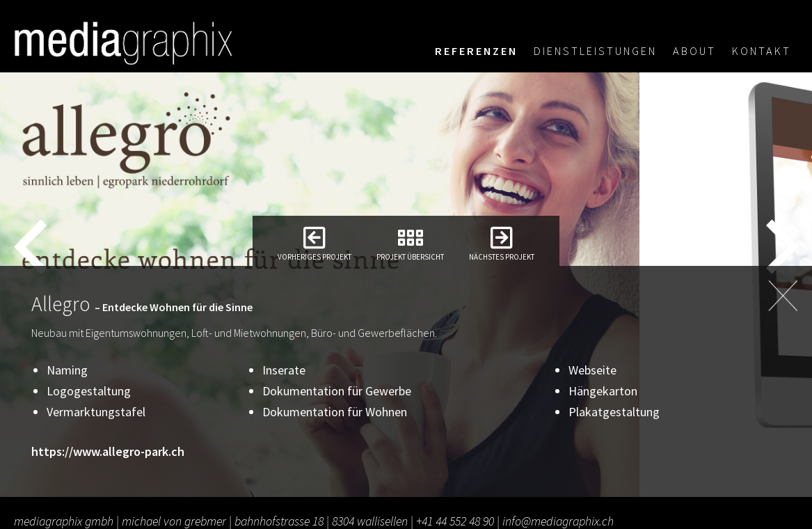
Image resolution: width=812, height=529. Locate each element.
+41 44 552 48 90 (455, 521)
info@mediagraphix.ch (558, 521)
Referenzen (476, 51)
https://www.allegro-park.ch (108, 451)
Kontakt (762, 51)
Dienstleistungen (595, 51)
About (694, 51)
